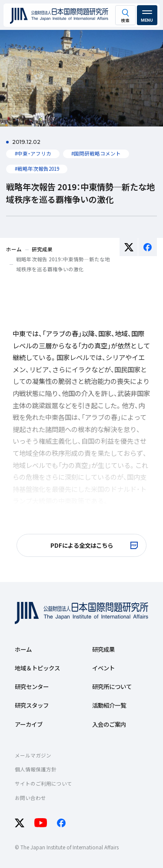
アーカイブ (29, 724)
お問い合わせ (30, 798)
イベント (103, 668)
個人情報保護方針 (36, 769)
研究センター (32, 686)
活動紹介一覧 (109, 705)
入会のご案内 (109, 724)
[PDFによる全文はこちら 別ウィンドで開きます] (81, 546)
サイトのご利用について (43, 783)
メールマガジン (33, 755)
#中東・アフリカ (33, 153)
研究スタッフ (32, 705)
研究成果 (103, 649)
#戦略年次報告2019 (37, 169)
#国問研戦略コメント (96, 153)
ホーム (23, 649)
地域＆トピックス (37, 668)
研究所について (112, 686)
